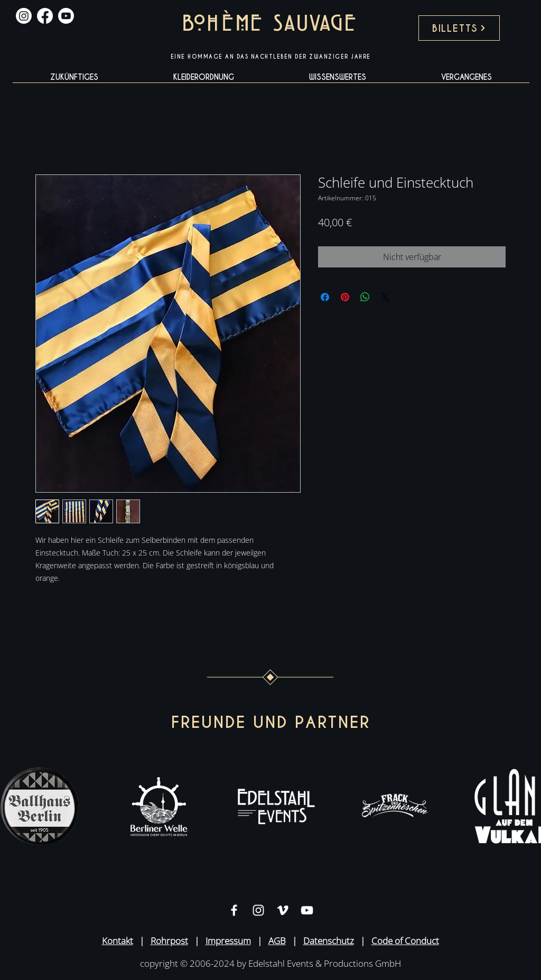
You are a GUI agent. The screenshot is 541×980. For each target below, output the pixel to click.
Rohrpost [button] (169, 941)
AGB (277, 941)
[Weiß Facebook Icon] (234, 910)
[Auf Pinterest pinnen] (345, 297)
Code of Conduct (405, 941)
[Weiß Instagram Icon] (258, 910)
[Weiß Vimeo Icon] (283, 910)
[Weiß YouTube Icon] (307, 910)
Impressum (228, 941)
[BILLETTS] (459, 28)
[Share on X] (385, 297)
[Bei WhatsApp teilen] (365, 297)
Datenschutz (329, 941)
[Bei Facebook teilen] (325, 297)
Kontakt (118, 941)
